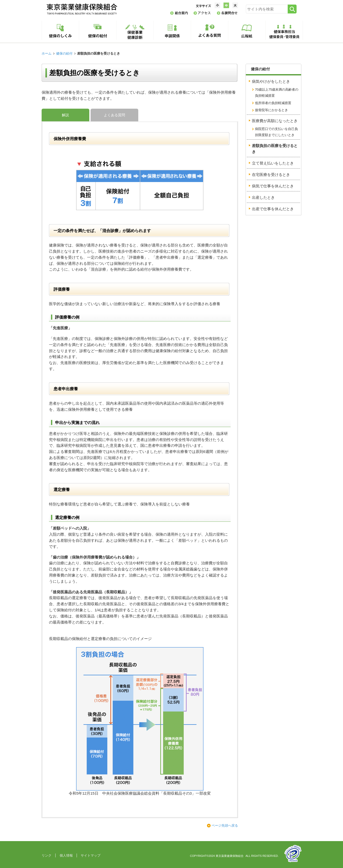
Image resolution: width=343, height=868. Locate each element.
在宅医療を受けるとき (271, 175)
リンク (47, 855)
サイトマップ (91, 855)
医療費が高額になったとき (275, 121)
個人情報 (66, 855)
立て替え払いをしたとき (273, 163)
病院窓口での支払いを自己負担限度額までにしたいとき (276, 132)
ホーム (47, 53)
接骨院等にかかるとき (271, 110)
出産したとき (263, 198)
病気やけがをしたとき (271, 81)
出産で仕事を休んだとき (273, 209)
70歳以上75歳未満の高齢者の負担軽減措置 (277, 93)
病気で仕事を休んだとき (273, 186)
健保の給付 (64, 53)
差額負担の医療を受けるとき (275, 149)
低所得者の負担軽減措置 (273, 103)
